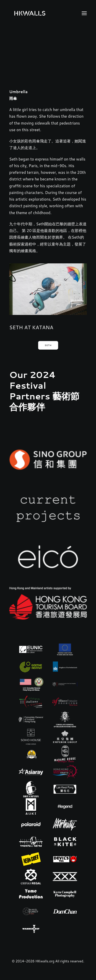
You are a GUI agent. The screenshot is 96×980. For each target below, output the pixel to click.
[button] (84, 13)
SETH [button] (48, 345)
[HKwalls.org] (30, 13)
